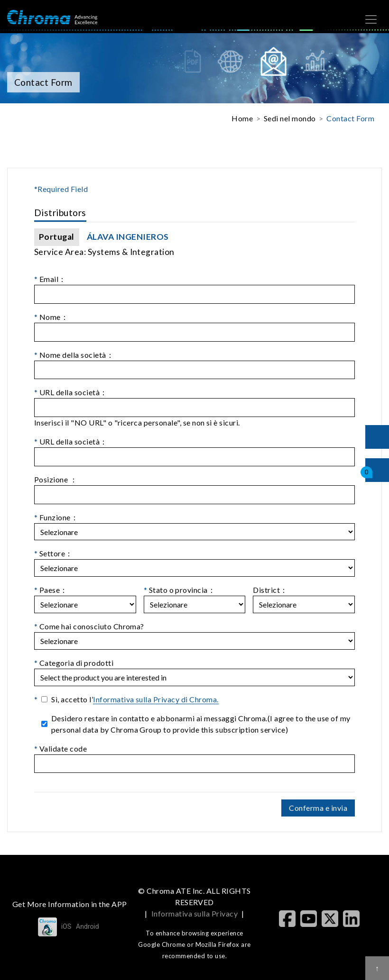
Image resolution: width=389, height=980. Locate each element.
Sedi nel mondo (290, 118)
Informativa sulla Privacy (194, 913)
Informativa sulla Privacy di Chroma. (156, 699)
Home (242, 118)
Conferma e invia (318, 808)
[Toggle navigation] (371, 19)
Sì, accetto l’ (135, 699)
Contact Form (350, 118)
